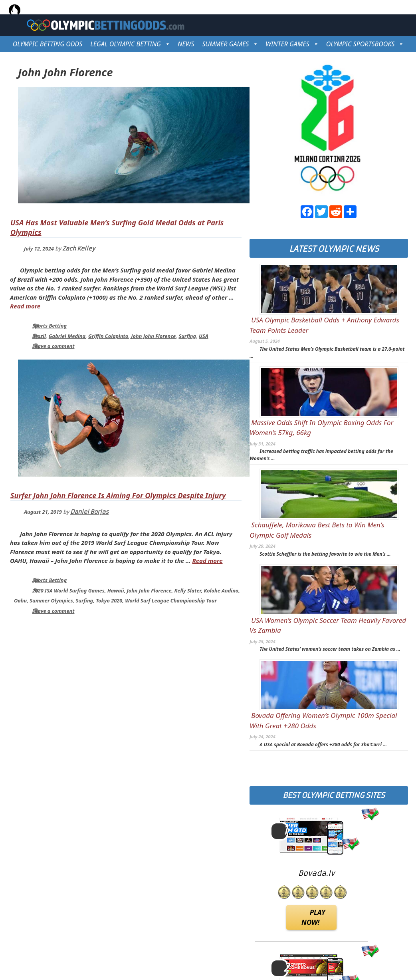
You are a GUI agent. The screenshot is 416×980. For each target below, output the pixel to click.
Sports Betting (50, 326)
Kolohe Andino (221, 590)
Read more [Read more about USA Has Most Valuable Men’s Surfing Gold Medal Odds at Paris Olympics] (25, 306)
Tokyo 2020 (109, 600)
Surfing (187, 336)
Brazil (39, 336)
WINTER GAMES (292, 44)
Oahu (20, 600)
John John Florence (153, 336)
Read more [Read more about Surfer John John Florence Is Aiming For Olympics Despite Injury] (207, 561)
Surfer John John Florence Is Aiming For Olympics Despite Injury (118, 495)
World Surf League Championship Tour (171, 600)
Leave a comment (53, 346)
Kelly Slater (188, 590)
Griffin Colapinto (108, 336)
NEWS (186, 44)
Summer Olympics (51, 600)
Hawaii (116, 590)
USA (204, 336)
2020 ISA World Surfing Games (68, 590)
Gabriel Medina (67, 336)
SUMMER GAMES (230, 44)
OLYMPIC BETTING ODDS (48, 44)
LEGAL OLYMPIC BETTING (130, 44)
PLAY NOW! (313, 917)
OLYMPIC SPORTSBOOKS (365, 44)
